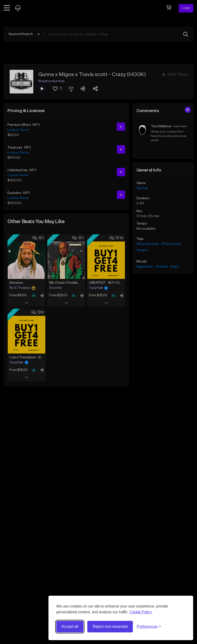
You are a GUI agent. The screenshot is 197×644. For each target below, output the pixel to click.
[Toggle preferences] (149, 627)
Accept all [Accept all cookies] (70, 626)
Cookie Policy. (141, 612)
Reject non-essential (110, 626)
